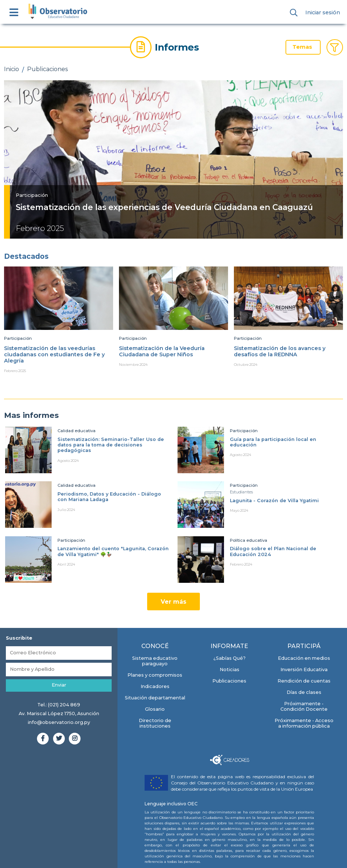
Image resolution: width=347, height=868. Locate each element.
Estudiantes (241, 492)
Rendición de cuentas (304, 681)
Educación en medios (304, 658)
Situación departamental (155, 698)
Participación (32, 195)
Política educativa (249, 540)
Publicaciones (47, 69)
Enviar (59, 685)
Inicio (12, 69)
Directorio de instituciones (155, 723)
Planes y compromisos (155, 675)
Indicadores (155, 686)
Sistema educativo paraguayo (155, 661)
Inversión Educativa (304, 670)
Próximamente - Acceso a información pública (304, 723)
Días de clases (304, 692)
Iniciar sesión (323, 12)
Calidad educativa (77, 431)
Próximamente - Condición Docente (304, 706)
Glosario (155, 709)
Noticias (230, 670)
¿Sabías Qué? (230, 658)
